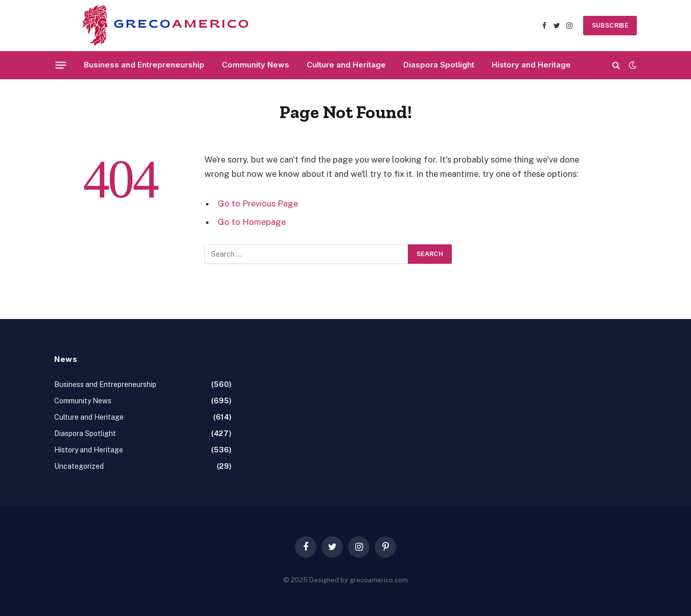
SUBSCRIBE (610, 25)
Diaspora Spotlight (439, 65)
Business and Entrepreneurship (144, 65)
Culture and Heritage (346, 65)
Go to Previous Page (258, 203)
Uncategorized (79, 466)
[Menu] (61, 65)
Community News (256, 65)
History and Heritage (531, 65)
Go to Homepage (252, 222)
